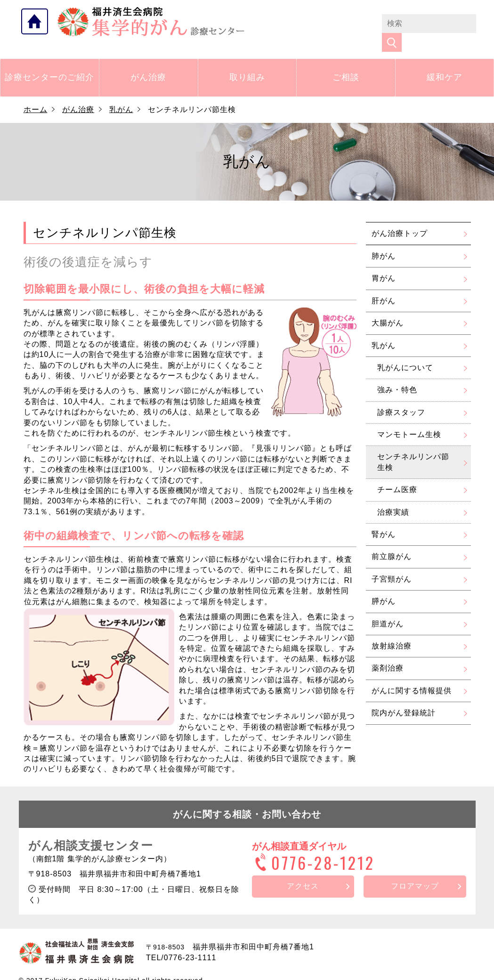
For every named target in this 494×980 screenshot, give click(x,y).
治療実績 (393, 497)
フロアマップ (415, 871)
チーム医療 (397, 474)
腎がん (384, 519)
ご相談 (346, 62)
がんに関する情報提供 (412, 676)
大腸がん (388, 308)
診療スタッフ (401, 397)
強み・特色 (397, 375)
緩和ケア (445, 62)
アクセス (303, 871)
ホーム (36, 94)
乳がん (121, 94)
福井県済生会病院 (151, 22)
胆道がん (388, 608)
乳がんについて (405, 352)
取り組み (247, 62)
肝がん (384, 286)
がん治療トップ (400, 218)
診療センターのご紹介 (49, 62)
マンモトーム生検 (409, 419)
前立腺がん (392, 541)
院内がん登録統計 (404, 698)
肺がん (384, 241)
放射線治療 (392, 631)
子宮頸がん (392, 564)
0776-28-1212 (314, 847)
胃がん (384, 263)
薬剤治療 (388, 653)
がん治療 (148, 62)
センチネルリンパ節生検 (413, 447)
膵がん (384, 586)
